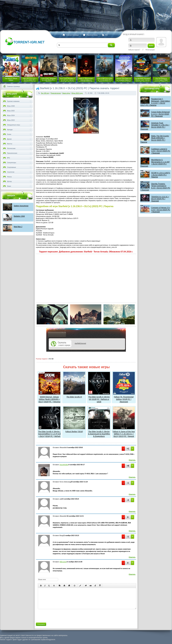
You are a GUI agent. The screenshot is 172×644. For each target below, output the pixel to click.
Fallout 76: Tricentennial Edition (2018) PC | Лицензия (124, 398)
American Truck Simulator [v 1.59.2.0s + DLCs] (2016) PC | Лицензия (155, 126)
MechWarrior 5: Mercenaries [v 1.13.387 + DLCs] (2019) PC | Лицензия (155, 163)
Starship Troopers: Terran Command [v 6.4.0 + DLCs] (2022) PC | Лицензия (155, 187)
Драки (7, 139)
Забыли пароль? (134, 50)
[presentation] (59, 615)
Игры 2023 (9, 120)
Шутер (7, 181)
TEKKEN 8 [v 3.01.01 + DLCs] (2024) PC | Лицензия (160, 199)
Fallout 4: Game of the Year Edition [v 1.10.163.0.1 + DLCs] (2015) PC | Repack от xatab (124, 434)
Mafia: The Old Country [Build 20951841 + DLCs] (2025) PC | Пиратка (155, 139)
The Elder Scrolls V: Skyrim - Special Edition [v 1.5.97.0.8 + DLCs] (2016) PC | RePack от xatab (49, 434)
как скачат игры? (57, 335)
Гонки (7, 134)
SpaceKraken (64, 465)
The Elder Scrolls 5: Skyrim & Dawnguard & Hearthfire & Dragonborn (99, 433)
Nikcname (63, 562)
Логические (9, 148)
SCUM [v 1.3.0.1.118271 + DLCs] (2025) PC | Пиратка (161, 175)
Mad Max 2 (18, 227)
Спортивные (9, 167)
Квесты (7, 144)
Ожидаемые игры (11, 125)
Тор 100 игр (45, 93)
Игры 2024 (9, 115)
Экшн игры (66, 93)
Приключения (56, 93)
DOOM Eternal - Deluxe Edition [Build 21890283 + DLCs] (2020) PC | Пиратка (49, 398)
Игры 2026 (9, 106)
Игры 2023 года (77, 93)
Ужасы (7, 177)
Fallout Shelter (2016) (74, 430)
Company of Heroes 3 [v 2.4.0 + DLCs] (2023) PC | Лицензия (161, 210)
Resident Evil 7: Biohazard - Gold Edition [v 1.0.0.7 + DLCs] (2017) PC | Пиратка (155, 102)
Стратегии (9, 172)
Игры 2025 (9, 111)
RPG (6, 158)
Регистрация (150, 50)
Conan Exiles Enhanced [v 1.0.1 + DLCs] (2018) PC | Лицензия (160, 114)
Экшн (7, 186)
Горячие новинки (11, 101)
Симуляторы (9, 163)
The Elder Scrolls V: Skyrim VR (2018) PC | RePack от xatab (99, 398)
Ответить (132, 460)
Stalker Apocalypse (21, 206)
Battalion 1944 (19, 216)
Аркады (8, 130)
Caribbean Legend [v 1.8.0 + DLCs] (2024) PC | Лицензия (161, 151)
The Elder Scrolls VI (74, 396)
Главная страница (11, 86)
